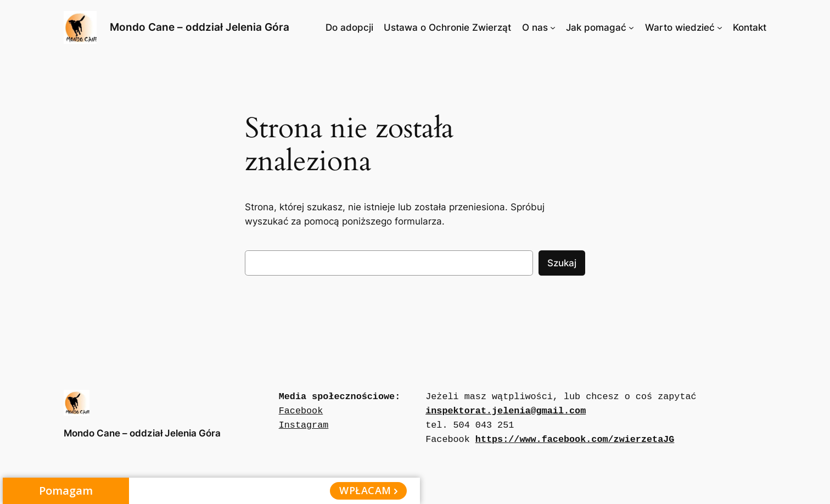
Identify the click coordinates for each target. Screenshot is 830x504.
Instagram (304, 425)
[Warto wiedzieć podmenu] (720, 27)
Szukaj (562, 263)
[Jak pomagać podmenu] (631, 27)
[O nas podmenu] (553, 27)
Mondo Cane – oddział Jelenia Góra (200, 27)
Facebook (301, 411)
